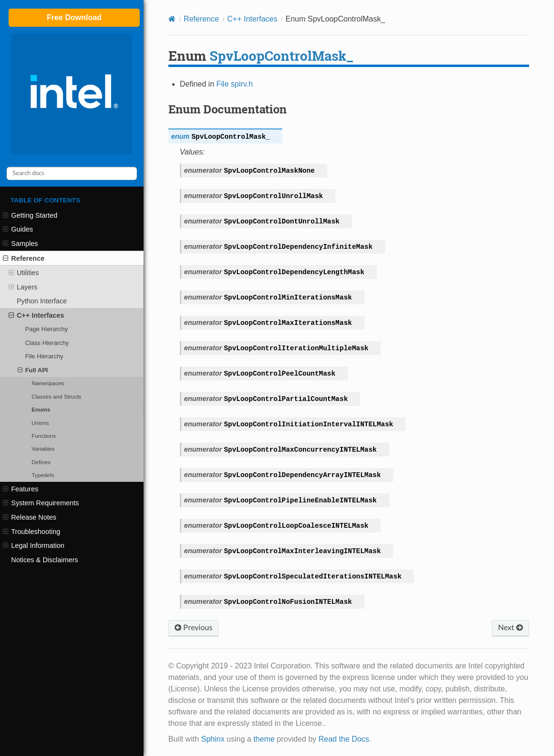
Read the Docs (344, 739)
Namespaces (48, 383)
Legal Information (33, 545)
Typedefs (43, 475)
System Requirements (41, 503)
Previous (194, 628)
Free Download (74, 17)
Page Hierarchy (46, 329)
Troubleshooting (32, 532)
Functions (44, 436)
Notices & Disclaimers (44, 560)
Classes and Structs (56, 396)
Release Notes (30, 517)
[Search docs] (72, 173)
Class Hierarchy (47, 343)
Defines (41, 462)
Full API (33, 370)
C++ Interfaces (36, 315)
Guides (18, 229)
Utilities (24, 273)
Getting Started (30, 215)
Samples (20, 244)
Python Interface (42, 301)
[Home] (172, 19)
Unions (40, 423)
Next (510, 628)
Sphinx (213, 739)
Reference (24, 258)
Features (21, 489)
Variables (43, 449)
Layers (23, 287)
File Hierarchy (44, 356)
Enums (41, 409)
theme (264, 739)
